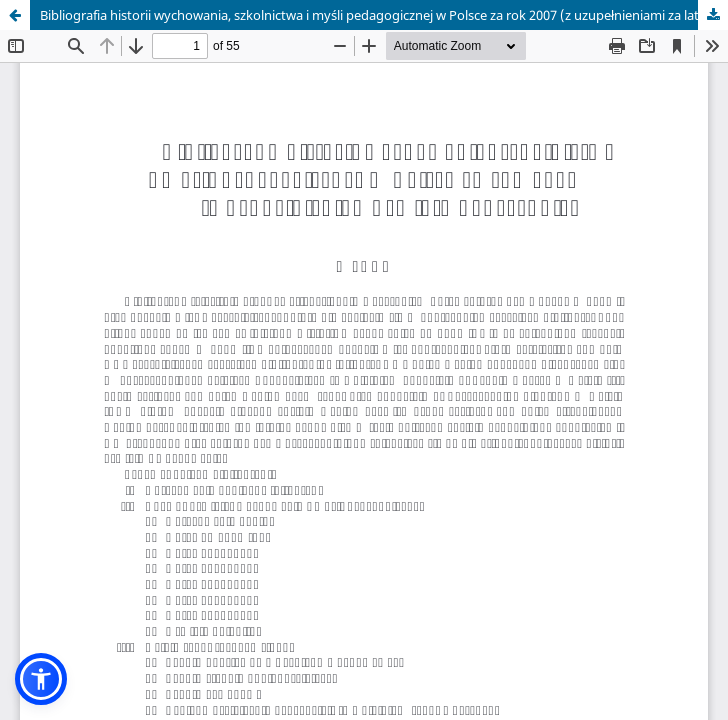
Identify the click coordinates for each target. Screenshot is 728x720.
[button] (41, 679)
